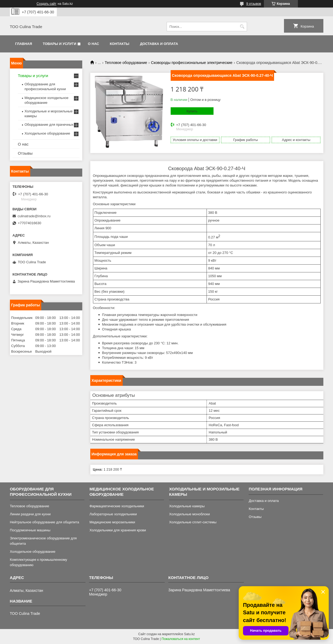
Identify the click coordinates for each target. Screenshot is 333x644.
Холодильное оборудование (47, 133)
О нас (93, 44)
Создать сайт (47, 4)
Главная (24, 44)
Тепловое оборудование (126, 63)
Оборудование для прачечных (49, 125)
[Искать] (242, 27)
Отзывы (25, 153)
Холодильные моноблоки (189, 514)
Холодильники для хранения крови (118, 530)
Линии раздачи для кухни (30, 514)
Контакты (120, 44)
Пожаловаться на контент (181, 639)
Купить (192, 111)
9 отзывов (254, 4)
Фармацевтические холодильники (117, 506)
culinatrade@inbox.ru (34, 216)
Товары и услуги (60, 44)
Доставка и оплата (159, 44)
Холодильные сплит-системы (193, 522)
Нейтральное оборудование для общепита (45, 522)
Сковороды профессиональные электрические (192, 63)
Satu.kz (189, 634)
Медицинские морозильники (112, 522)
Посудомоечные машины (30, 530)
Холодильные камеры (187, 506)
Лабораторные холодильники (113, 514)
